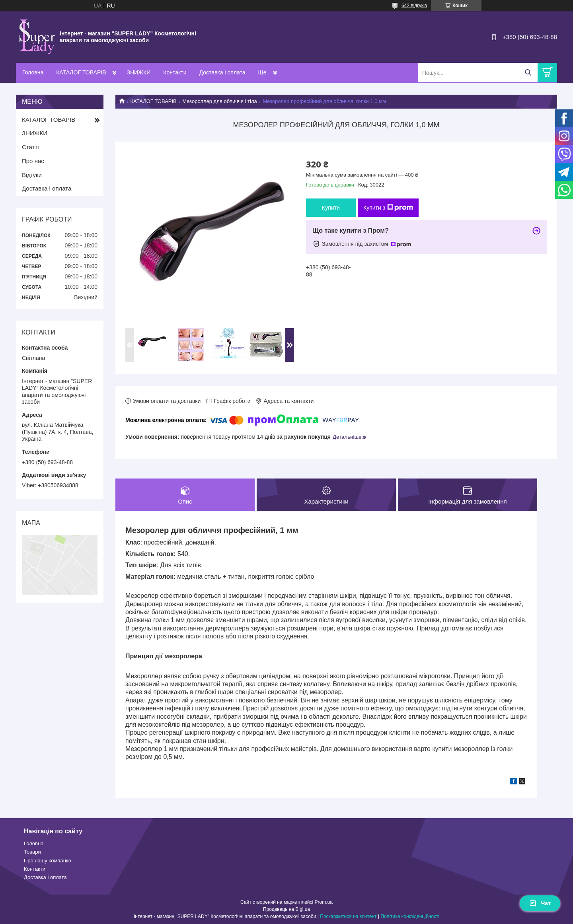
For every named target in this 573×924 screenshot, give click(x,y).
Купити (331, 208)
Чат (540, 903)
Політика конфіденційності (410, 916)
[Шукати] (528, 73)
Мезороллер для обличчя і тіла (220, 101)
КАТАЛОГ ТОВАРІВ (81, 72)
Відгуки (32, 175)
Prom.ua (324, 902)
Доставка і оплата (222, 72)
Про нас (33, 161)
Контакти (175, 72)
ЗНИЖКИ (138, 72)
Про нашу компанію (47, 861)
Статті (30, 147)
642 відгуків (414, 6)
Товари (32, 852)
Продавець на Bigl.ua (286, 909)
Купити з (388, 208)
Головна (33, 72)
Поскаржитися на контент (348, 916)
